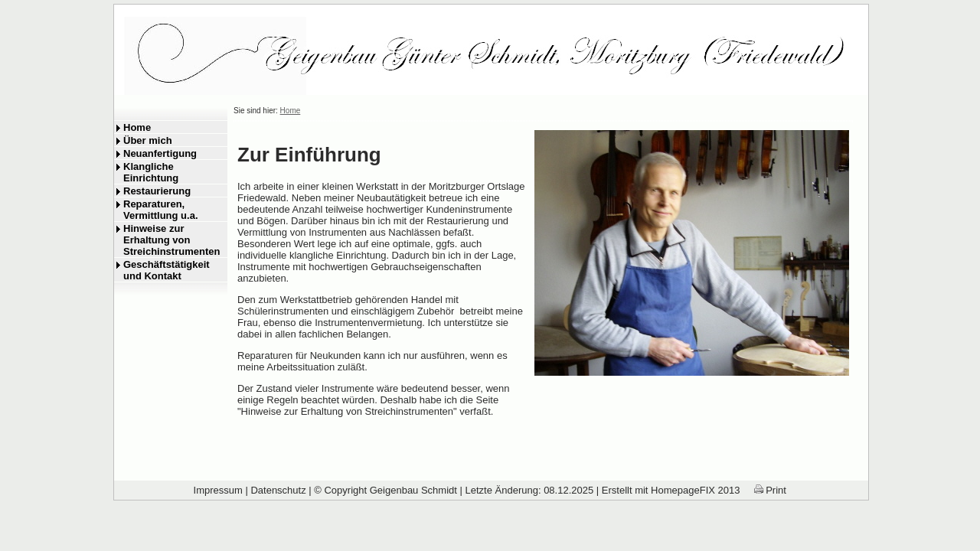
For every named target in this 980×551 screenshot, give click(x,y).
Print (770, 490)
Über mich (148, 140)
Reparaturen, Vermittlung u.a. (161, 210)
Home (137, 127)
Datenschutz (278, 490)
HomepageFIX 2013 (695, 490)
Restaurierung (157, 191)
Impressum (218, 490)
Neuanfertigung (160, 153)
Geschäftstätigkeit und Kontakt (167, 270)
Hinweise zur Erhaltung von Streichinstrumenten (171, 240)
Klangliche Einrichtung (151, 172)
